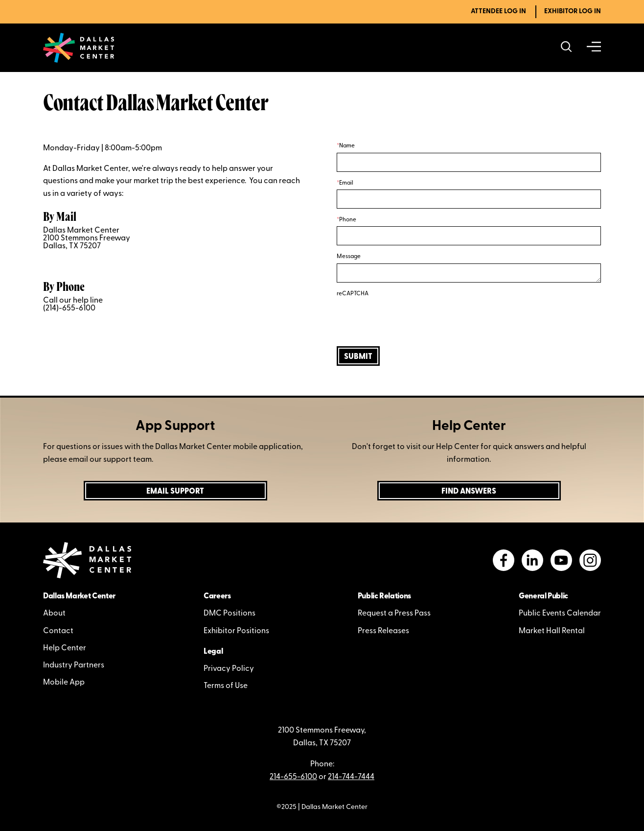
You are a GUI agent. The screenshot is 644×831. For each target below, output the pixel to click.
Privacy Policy (229, 669)
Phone (348, 220)
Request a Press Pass (394, 614)
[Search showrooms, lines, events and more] (566, 48)
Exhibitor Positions (236, 631)
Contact (58, 631)
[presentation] (411, 319)
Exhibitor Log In (573, 12)
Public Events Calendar (560, 614)
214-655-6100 (293, 777)
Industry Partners (74, 665)
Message (349, 257)
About (54, 614)
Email (346, 183)
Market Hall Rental (552, 631)
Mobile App (64, 683)
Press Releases (383, 631)
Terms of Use (226, 686)
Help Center (65, 648)
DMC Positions (230, 614)
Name (347, 146)
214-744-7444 (351, 777)
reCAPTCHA (353, 294)
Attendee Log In (498, 12)
